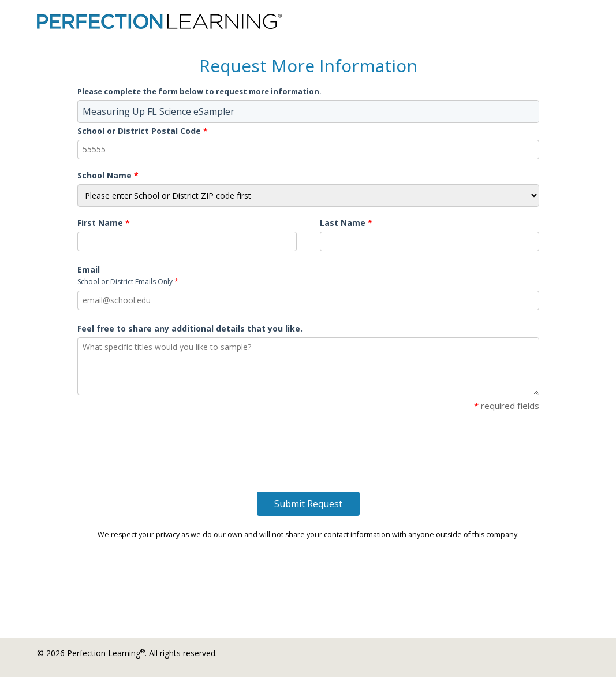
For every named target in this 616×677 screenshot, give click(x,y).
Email (128, 275)
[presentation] (165, 440)
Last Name (346, 223)
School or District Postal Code (143, 131)
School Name (108, 175)
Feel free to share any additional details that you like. (190, 328)
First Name (104, 223)
